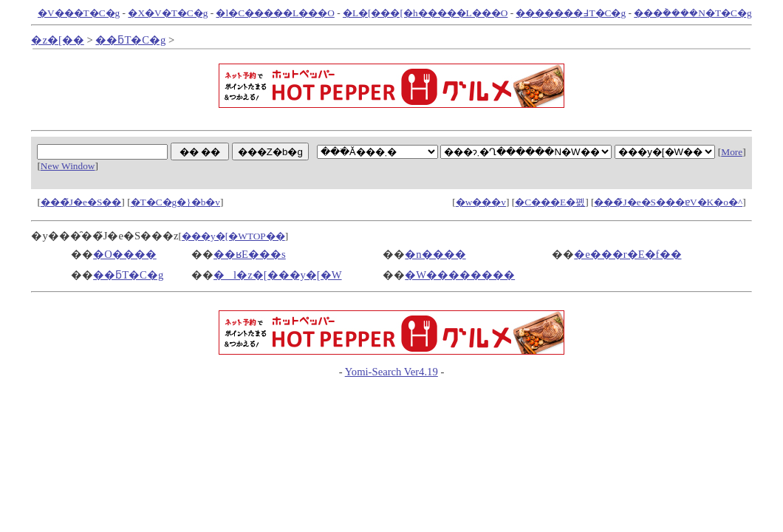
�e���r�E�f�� (628, 254)
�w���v (481, 202)
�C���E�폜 (550, 202)
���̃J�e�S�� (81, 202)
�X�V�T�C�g (168, 13)
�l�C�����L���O (275, 13)
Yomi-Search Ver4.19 (391, 372)
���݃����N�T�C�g (693, 13)
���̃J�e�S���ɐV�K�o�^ (668, 202)
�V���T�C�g (79, 13)
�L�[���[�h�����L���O (425, 13)
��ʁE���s (250, 254)
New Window (68, 166)
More (732, 152)
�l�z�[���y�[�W (278, 275)
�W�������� (460, 275)
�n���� (435, 254)
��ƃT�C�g (130, 40)
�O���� (125, 254)
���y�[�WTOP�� (233, 236)
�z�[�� (57, 40)
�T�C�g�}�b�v (175, 202)
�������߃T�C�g (571, 13)
